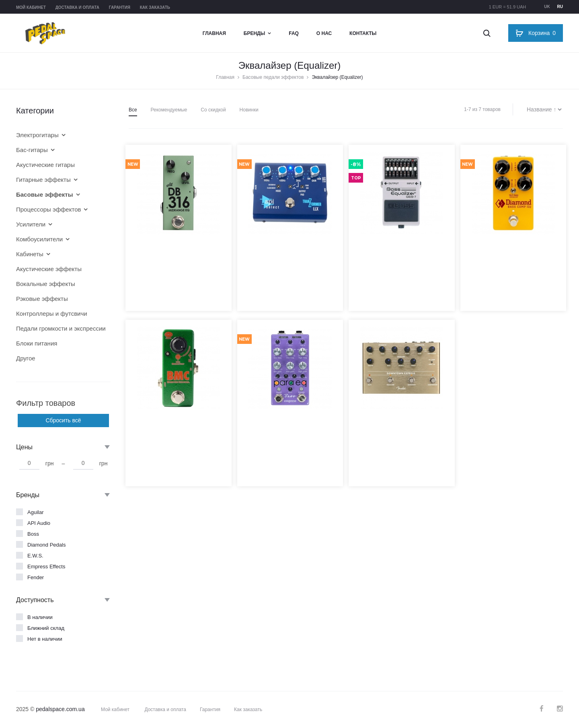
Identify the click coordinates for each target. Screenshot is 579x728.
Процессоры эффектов (48, 209)
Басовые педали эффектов (273, 77)
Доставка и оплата (77, 7)
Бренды (255, 33)
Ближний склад (46, 628)
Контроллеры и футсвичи (52, 314)
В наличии (40, 617)
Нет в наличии (45, 639)
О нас (324, 33)
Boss (33, 534)
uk (547, 7)
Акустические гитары (45, 165)
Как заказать (155, 7)
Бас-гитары (32, 150)
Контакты (363, 33)
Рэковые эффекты (42, 299)
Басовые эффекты (45, 194)
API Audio (39, 523)
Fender (36, 577)
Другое (26, 358)
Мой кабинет (31, 7)
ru (560, 7)
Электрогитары (37, 135)
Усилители (31, 224)
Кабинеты (30, 254)
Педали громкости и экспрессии (57, 328)
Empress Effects (46, 567)
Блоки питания (37, 343)
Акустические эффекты (49, 269)
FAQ (294, 33)
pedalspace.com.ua (60, 709)
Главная (214, 33)
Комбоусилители (39, 239)
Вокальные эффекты (46, 284)
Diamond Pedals (46, 545)
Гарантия (120, 7)
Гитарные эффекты (43, 180)
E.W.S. (35, 556)
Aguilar (35, 512)
